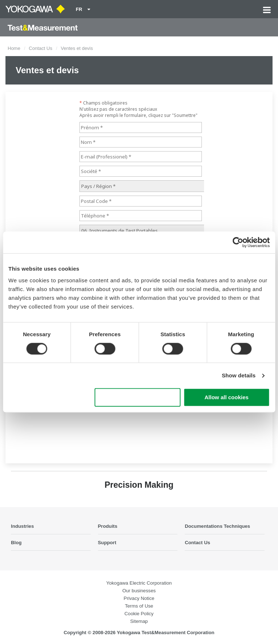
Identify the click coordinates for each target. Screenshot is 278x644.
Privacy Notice (139, 598)
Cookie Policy (139, 614)
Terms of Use (139, 606)
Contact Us (40, 48)
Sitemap (139, 621)
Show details (239, 375)
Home (14, 48)
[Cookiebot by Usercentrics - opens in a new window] (238, 242)
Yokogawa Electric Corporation (139, 583)
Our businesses (139, 591)
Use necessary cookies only (138, 398)
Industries (22, 526)
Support (107, 543)
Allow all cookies (226, 398)
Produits (108, 526)
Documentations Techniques (217, 526)
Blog (16, 543)
